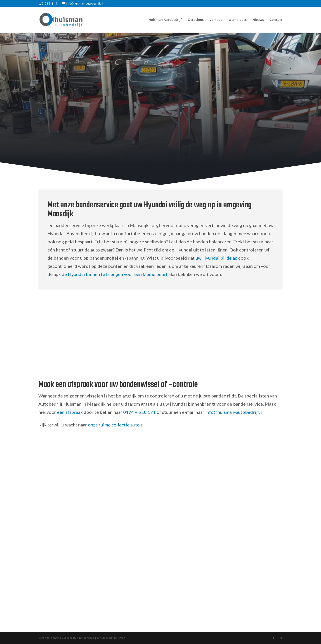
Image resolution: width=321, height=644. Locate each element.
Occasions (196, 20)
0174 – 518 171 (139, 412)
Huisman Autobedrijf (165, 20)
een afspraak (70, 412)
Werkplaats (238, 20)
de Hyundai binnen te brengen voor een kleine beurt (115, 274)
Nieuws (258, 20)
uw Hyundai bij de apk (218, 258)
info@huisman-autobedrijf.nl (234, 412)
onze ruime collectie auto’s (115, 425)
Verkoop (216, 20)
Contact (276, 20)
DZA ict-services (84, 638)
